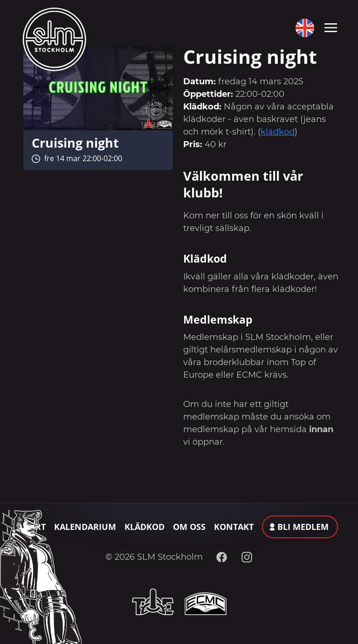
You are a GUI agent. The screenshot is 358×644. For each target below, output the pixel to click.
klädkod (278, 132)
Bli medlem (303, 527)
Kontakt (234, 527)
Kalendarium (85, 527)
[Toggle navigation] (331, 27)
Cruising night (75, 143)
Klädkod (145, 527)
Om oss (189, 527)
